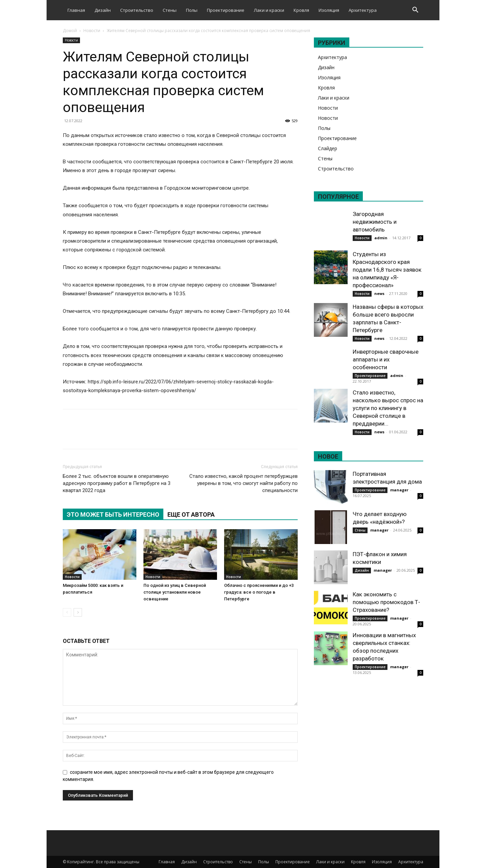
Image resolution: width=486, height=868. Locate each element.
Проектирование (226, 10)
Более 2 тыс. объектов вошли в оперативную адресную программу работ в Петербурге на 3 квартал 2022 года (117, 483)
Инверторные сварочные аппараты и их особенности (386, 359)
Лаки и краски (269, 10)
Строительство (137, 10)
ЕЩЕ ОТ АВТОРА (191, 514)
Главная (76, 10)
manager (399, 490)
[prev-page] (67, 612)
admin (381, 238)
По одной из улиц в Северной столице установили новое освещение (175, 592)
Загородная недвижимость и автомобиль (375, 222)
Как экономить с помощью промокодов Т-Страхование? (386, 602)
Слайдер (328, 148)
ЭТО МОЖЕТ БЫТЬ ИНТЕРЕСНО (113, 514)
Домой (70, 31)
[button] (415, 11)
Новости (92, 31)
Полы (192, 10)
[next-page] (78, 612)
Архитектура (363, 10)
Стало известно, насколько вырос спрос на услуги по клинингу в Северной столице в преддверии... (388, 408)
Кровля (301, 10)
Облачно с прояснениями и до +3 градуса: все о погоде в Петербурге (259, 592)
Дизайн (103, 10)
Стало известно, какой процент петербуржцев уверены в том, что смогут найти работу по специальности (244, 483)
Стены (170, 10)
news (379, 293)
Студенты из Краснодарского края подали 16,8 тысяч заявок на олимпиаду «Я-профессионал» (387, 270)
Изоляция (329, 10)
